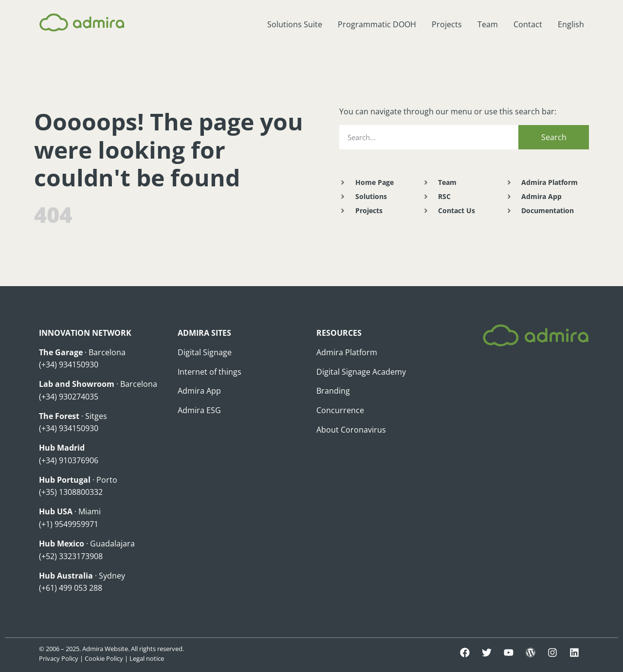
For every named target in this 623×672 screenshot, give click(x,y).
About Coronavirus (351, 430)
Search (554, 137)
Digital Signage (205, 352)
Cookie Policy (104, 658)
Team (488, 24)
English (571, 24)
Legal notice (147, 658)
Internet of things (210, 372)
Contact (528, 24)
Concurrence (340, 410)
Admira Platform (347, 352)
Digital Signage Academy (361, 372)
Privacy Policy (59, 658)
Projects (447, 24)
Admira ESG (199, 410)
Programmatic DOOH (377, 24)
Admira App (199, 391)
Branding (333, 391)
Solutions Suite (295, 24)
